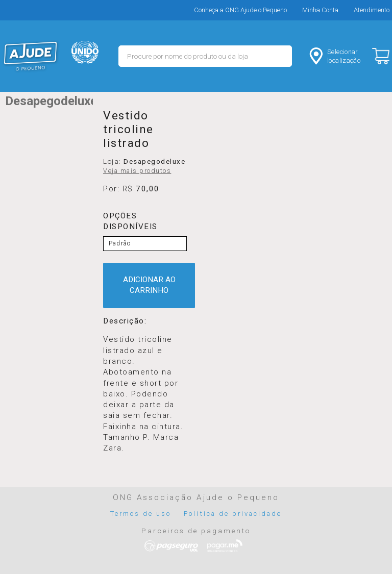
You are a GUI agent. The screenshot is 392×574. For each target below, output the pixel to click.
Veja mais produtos (137, 171)
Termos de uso (141, 514)
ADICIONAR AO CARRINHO (149, 285)
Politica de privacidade (233, 514)
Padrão (120, 243)
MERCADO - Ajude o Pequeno (31, 56)
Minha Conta (320, 10)
